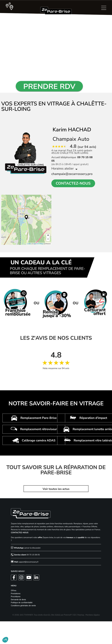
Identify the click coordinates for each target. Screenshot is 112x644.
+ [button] (48, 236)
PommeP (68, 615)
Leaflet (29, 244)
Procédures (16, 597)
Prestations (16, 594)
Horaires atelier (64, 168)
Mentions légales (93, 615)
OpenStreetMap (38, 244)
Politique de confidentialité (22, 603)
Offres (14, 591)
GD (75, 615)
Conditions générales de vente (23, 606)
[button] (5, 640)
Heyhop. (81, 615)
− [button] (48, 239)
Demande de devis (18, 600)
